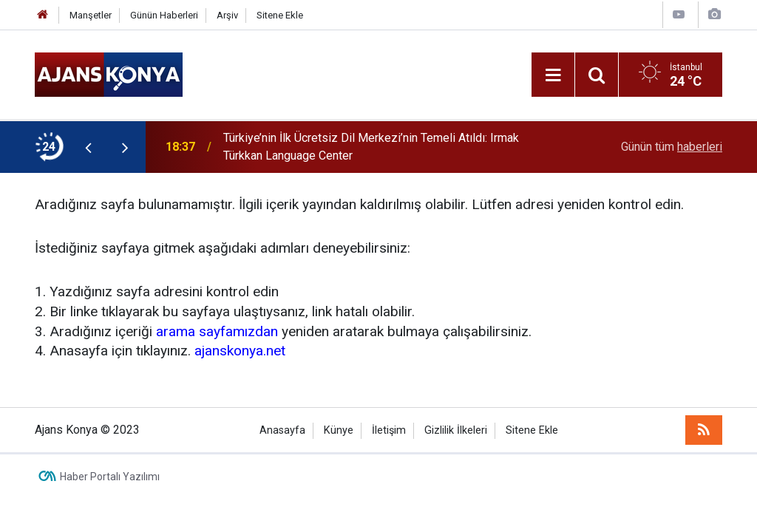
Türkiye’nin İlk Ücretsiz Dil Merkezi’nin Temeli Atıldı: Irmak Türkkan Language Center (371, 147)
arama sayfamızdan (217, 331)
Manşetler (91, 15)
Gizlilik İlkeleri (456, 430)
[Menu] (553, 75)
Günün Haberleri (164, 15)
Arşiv (227, 15)
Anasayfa (282, 430)
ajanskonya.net (240, 351)
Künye (339, 430)
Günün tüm (672, 147)
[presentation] (88, 147)
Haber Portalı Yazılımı (110, 477)
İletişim (389, 430)
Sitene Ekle (280, 15)
